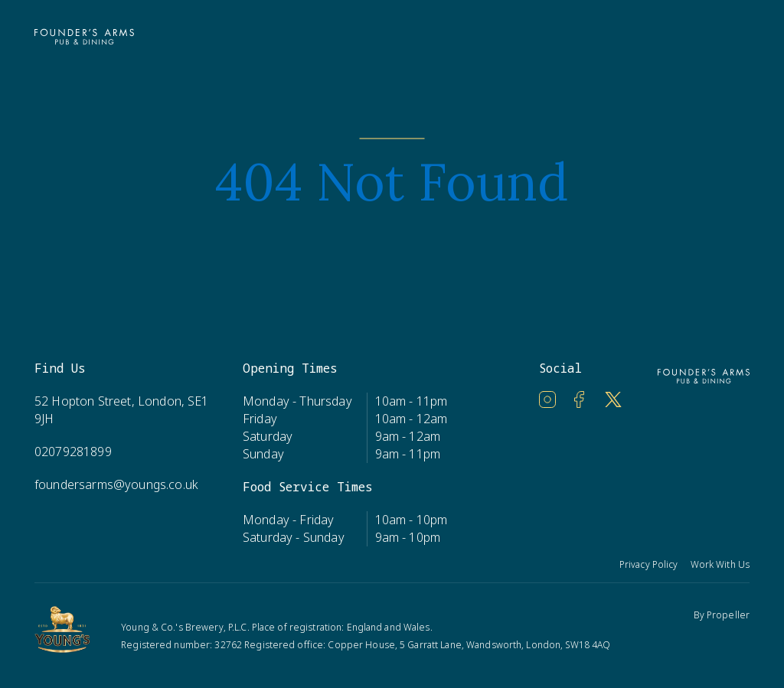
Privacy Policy (649, 564)
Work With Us (720, 564)
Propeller (728, 615)
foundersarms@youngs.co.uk (116, 484)
